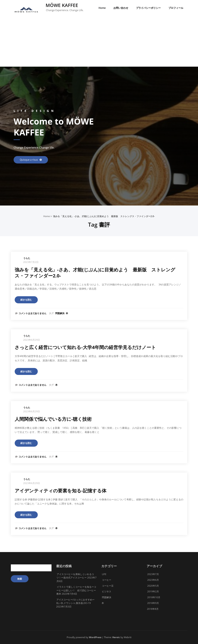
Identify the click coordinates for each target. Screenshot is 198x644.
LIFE (104, 574)
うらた (27, 258)
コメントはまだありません (32, 313)
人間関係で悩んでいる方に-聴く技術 (53, 419)
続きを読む (26, 300)
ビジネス (107, 591)
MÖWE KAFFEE (62, 5)
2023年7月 (153, 574)
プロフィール (176, 8)
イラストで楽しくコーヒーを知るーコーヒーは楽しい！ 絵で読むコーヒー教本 (76, 590)
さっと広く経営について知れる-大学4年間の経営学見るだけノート (85, 347)
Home (102, 8)
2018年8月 (153, 609)
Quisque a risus (29, 160)
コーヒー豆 (108, 586)
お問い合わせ (121, 8)
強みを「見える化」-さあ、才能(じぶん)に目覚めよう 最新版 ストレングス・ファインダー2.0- (104, 216)
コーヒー (107, 580)
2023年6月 (153, 580)
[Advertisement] (99, 44)
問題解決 (60, 313)
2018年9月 (153, 603)
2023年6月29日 (32, 340)
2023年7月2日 (31, 262)
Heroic (116, 637)
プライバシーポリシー (148, 8)
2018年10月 (154, 597)
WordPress (95, 637)
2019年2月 (153, 591)
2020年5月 (153, 586)
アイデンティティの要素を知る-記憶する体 (61, 491)
